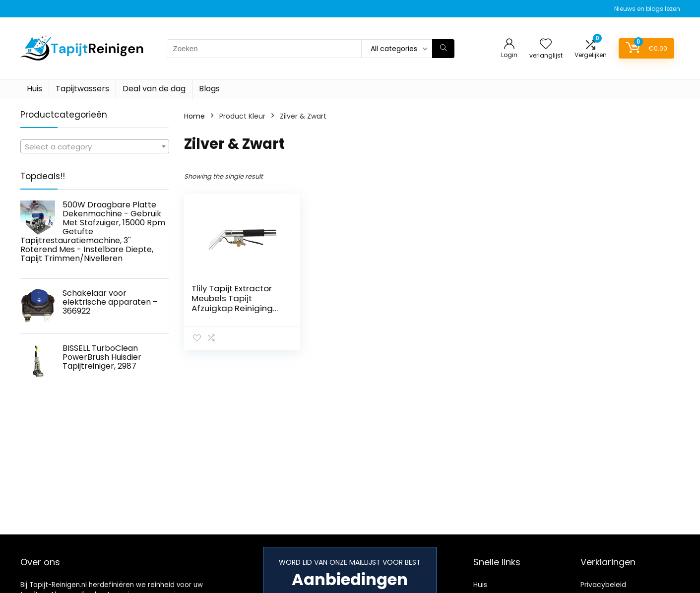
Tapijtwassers (82, 89)
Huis (34, 89)
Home (194, 116)
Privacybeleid (603, 585)
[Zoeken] (443, 49)
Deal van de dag (154, 89)
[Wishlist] (546, 44)
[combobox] (95, 146)
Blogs (209, 89)
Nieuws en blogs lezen (647, 9)
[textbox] (95, 147)
